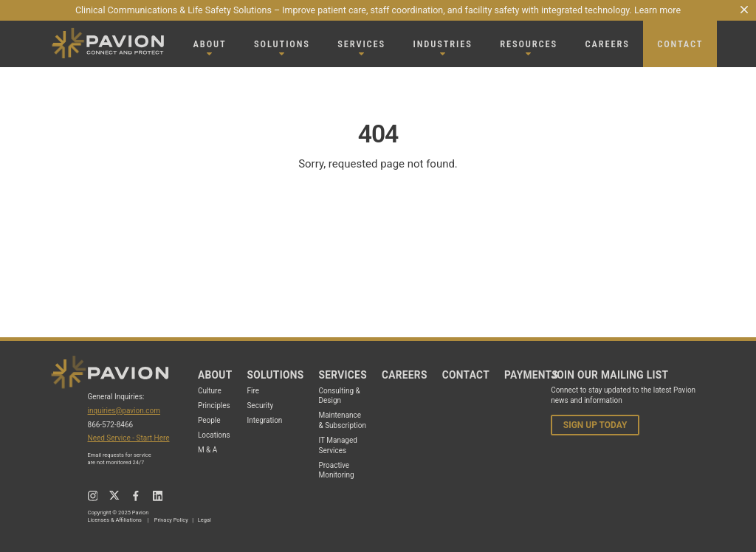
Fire (253, 391)
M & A (207, 450)
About (215, 375)
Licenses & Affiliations (115, 520)
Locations (214, 435)
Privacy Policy (171, 520)
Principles (214, 406)
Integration (264, 420)
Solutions (275, 375)
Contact (466, 375)
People (209, 420)
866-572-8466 (111, 425)
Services (342, 375)
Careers (405, 375)
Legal (205, 520)
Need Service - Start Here (129, 438)
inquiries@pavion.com (124, 411)
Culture (210, 391)
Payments (531, 375)
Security (260, 406)
